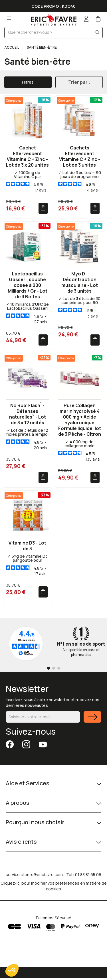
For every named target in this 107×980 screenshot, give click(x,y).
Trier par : (79, 82)
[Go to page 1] (49, 668)
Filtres (28, 82)
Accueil (12, 47)
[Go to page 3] (59, 668)
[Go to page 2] (54, 668)
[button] (12, 970)
